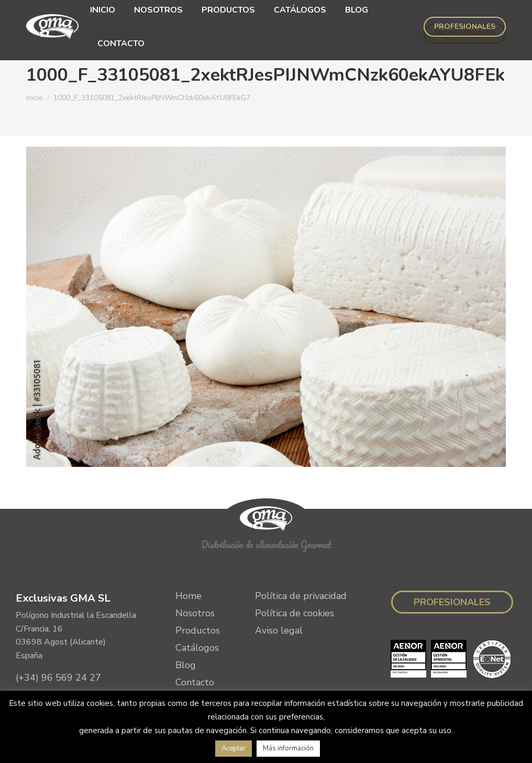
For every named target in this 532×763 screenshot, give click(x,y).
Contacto (195, 651)
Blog (186, 634)
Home (189, 564)
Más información (288, 748)
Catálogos (197, 616)
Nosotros (195, 582)
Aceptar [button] (234, 748)
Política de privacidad (301, 564)
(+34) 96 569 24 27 (58, 646)
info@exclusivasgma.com (69, 666)
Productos (198, 599)
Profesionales (452, 571)
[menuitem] (93, 17)
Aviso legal (279, 599)
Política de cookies (295, 582)
